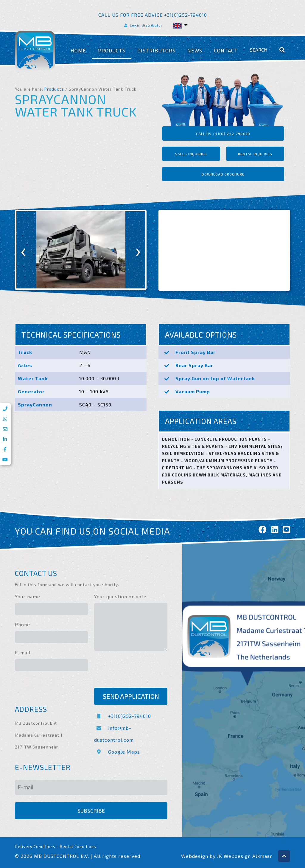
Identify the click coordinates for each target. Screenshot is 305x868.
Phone (22, 624)
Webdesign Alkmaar (248, 856)
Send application (131, 696)
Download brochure (223, 174)
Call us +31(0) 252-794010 (223, 133)
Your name (28, 596)
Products (112, 51)
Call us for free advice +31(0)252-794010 (153, 15)
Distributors (156, 51)
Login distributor (143, 25)
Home (78, 51)
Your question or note (120, 596)
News (195, 51)
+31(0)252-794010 (123, 716)
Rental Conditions (78, 847)
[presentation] (24, 250)
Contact (226, 51)
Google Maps (117, 752)
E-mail (23, 652)
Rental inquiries (255, 154)
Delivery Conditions (35, 847)
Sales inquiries (191, 154)
